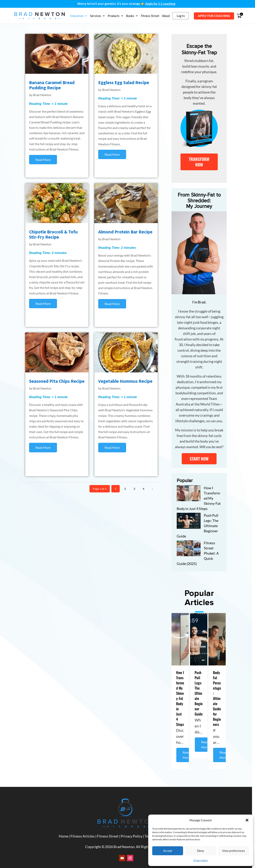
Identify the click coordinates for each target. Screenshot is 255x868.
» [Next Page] (154, 489)
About (166, 16)
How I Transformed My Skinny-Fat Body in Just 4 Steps (182, 692)
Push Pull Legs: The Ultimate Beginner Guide (201, 690)
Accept (168, 851)
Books (130, 16)
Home (65, 831)
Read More (188, 746)
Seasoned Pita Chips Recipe (57, 382)
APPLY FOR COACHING (214, 16)
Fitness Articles (84, 831)
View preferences (234, 851)
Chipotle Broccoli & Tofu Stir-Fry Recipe (54, 235)
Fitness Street (150, 16)
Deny (201, 851)
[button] (247, 820)
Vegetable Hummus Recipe (127, 382)
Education (77, 16)
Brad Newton (42, 95)
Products (114, 16)
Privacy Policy (201, 860)
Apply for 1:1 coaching (160, 4)
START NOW (202, 455)
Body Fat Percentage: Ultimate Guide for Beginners (219, 695)
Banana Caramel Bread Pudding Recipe (52, 85)
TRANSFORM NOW (202, 163)
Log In (181, 16)
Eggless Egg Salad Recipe (125, 83)
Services (96, 16)
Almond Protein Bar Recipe (127, 232)
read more (43, 160)
